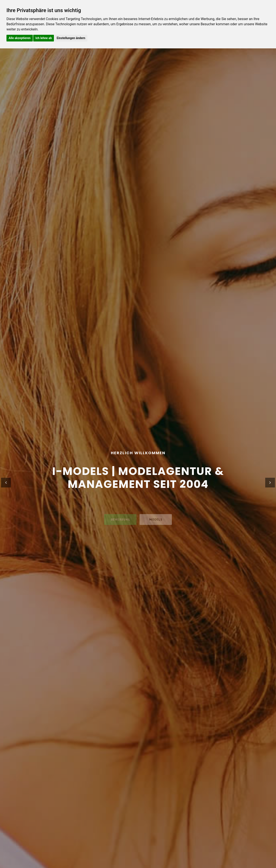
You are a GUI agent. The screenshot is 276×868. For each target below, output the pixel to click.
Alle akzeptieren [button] (20, 38)
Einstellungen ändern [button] (71, 38)
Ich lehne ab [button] (44, 38)
